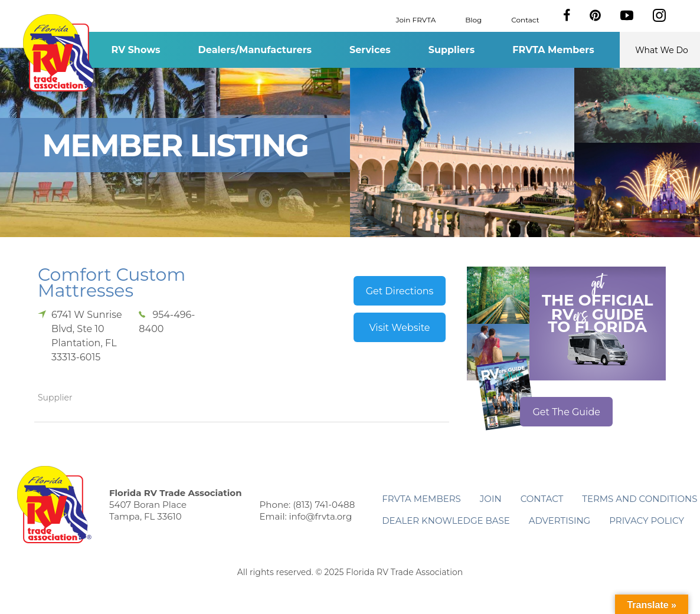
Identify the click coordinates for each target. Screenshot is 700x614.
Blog (473, 19)
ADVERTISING (560, 521)
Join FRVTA (416, 19)
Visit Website (399, 328)
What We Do (662, 50)
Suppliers (452, 50)
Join (491, 499)
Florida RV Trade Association (60, 53)
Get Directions (400, 291)
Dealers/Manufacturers (255, 50)
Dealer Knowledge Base (446, 521)
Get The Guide (566, 412)
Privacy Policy (647, 521)
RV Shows (135, 50)
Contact (525, 19)
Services (370, 50)
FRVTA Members (553, 50)
